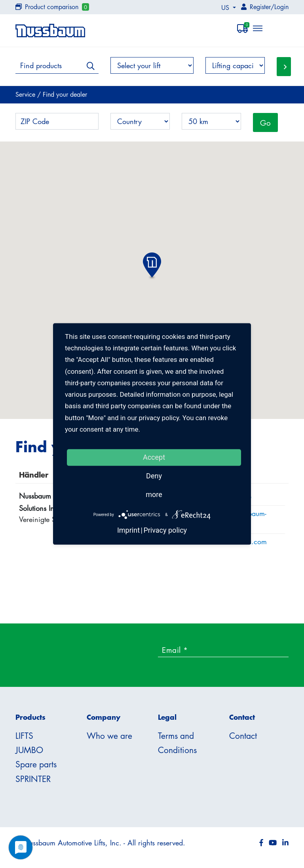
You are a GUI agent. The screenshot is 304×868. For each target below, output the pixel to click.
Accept (154, 457)
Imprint (128, 531)
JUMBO (29, 750)
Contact (243, 736)
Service (26, 94)
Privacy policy (165, 531)
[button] (152, 266)
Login (281, 7)
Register (260, 7)
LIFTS (24, 736)
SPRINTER (33, 779)
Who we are (109, 736)
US (226, 8)
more (154, 494)
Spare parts (36, 764)
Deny (154, 476)
